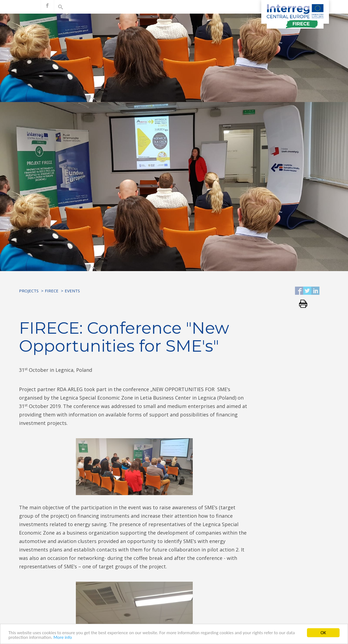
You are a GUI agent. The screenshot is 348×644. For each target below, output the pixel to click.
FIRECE (52, 291)
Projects (29, 291)
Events (72, 291)
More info (63, 638)
